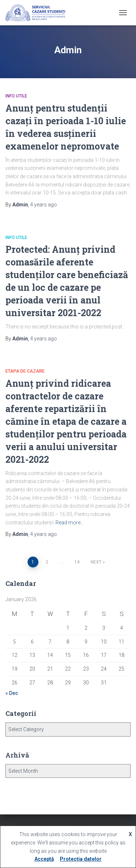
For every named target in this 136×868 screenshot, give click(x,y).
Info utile (16, 96)
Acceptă (44, 859)
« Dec (12, 693)
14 (77, 562)
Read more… (70, 523)
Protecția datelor (81, 859)
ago (44, 205)
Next (96, 562)
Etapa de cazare (25, 371)
